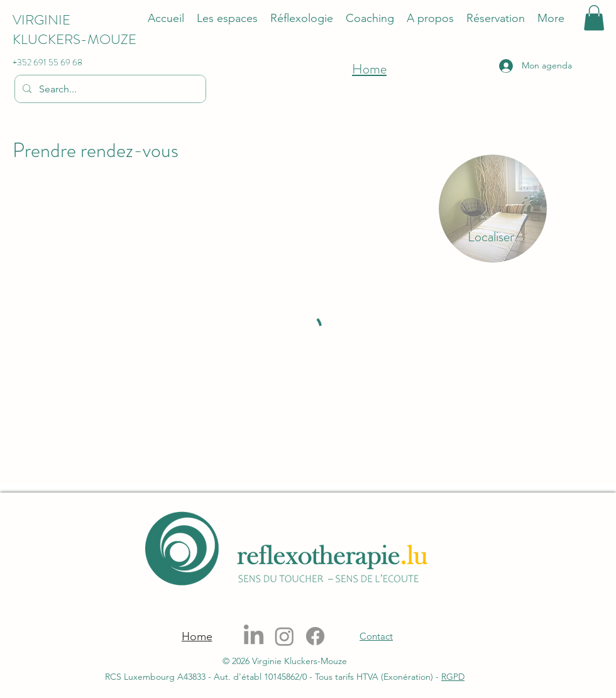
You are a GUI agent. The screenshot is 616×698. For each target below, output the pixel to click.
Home (369, 69)
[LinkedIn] (254, 636)
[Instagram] (284, 636)
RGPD (453, 677)
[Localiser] (491, 237)
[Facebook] (315, 636)
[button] (594, 18)
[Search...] (109, 89)
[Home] (197, 636)
